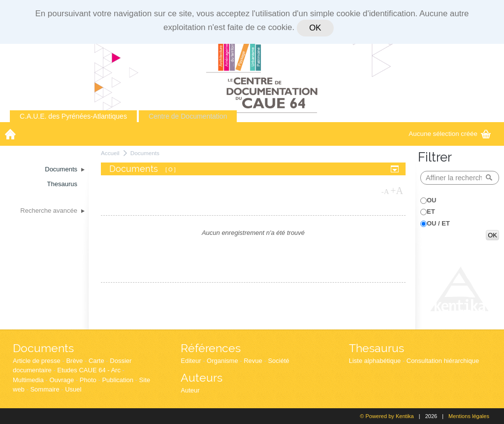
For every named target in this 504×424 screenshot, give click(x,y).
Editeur (191, 361)
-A (385, 192)
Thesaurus (377, 348)
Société (278, 361)
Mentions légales (469, 416)
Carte (96, 361)
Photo (88, 380)
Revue (253, 361)
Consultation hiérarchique (443, 361)
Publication (118, 380)
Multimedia (28, 380)
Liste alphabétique (375, 361)
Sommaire (45, 389)
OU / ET (438, 223)
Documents (145, 153)
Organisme (222, 361)
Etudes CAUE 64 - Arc (89, 370)
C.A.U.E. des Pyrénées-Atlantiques (73, 116)
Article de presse (37, 361)
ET (431, 212)
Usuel (73, 389)
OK (315, 28)
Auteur (190, 390)
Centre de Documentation (188, 116)
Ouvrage (62, 380)
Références (211, 348)
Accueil (110, 153)
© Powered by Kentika (387, 416)
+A (397, 191)
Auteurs (202, 377)
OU (432, 200)
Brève (74, 361)
